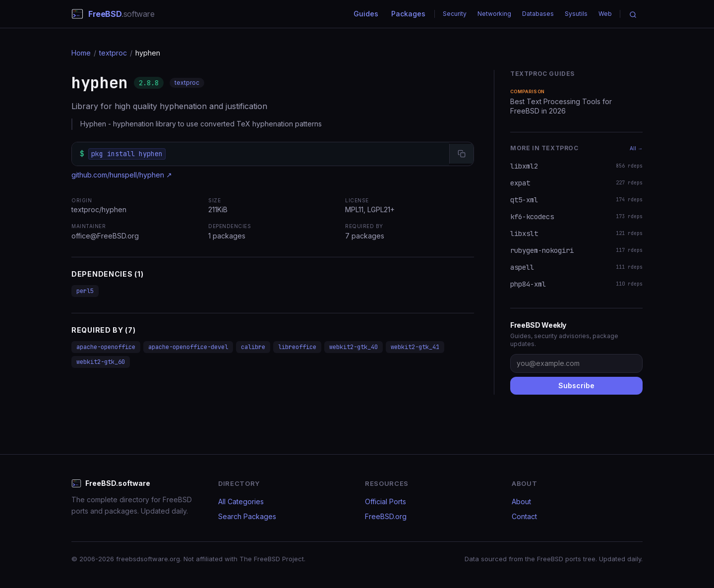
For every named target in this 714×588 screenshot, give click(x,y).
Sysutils (576, 14)
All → (636, 148)
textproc (113, 53)
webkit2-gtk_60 (101, 362)
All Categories (241, 501)
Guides (366, 14)
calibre (253, 347)
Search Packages (247, 516)
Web (605, 14)
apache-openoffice (106, 347)
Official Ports (386, 501)
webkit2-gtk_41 (415, 347)
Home (81, 53)
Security (455, 14)
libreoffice (297, 347)
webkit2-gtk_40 (354, 347)
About (521, 501)
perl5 (85, 291)
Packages (408, 14)
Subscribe (576, 385)
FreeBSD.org (386, 516)
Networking (494, 14)
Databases (538, 14)
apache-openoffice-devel (188, 347)
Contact (524, 516)
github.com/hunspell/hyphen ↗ (122, 175)
